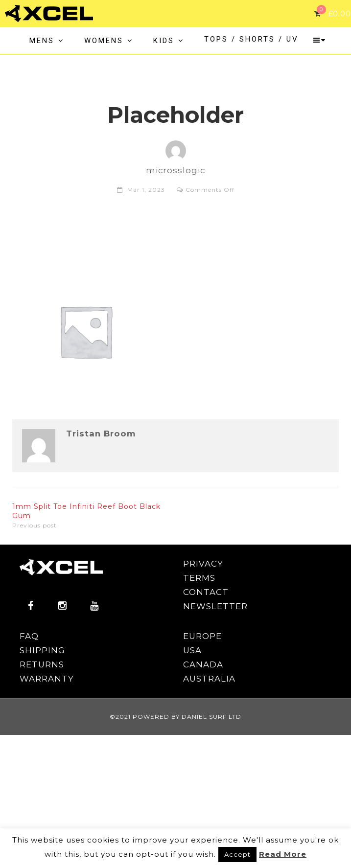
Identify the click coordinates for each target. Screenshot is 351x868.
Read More (283, 854)
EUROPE (202, 636)
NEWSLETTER (215, 606)
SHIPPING (42, 650)
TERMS (199, 578)
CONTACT (206, 592)
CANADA (203, 664)
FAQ (29, 636)
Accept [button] (237, 854)
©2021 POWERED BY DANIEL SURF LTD (175, 717)
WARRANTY (47, 679)
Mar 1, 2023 (146, 190)
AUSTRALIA (209, 679)
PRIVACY (203, 564)
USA (192, 650)
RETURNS (42, 664)
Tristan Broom (101, 434)
